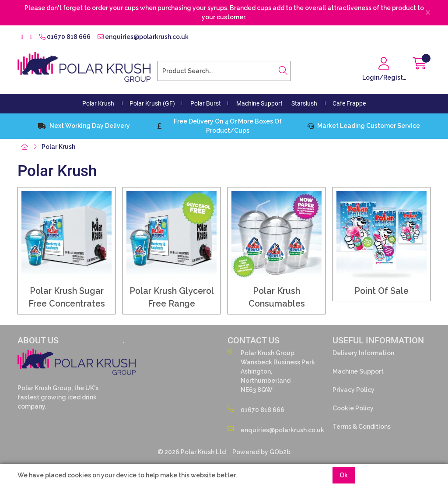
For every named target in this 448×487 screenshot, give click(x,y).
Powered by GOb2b (261, 452)
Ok (344, 475)
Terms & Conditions (362, 427)
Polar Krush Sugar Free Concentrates (67, 297)
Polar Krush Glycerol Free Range (172, 297)
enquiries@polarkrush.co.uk (143, 37)
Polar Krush (98, 103)
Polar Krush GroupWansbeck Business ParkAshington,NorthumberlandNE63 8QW (271, 371)
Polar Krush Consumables (277, 297)
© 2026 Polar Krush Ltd (192, 452)
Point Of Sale (381, 291)
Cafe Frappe (349, 103)
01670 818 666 (65, 37)
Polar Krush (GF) (152, 103)
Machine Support (259, 103)
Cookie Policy (353, 408)
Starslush (304, 103)
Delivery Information (363, 353)
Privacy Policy (353, 390)
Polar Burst (206, 103)
